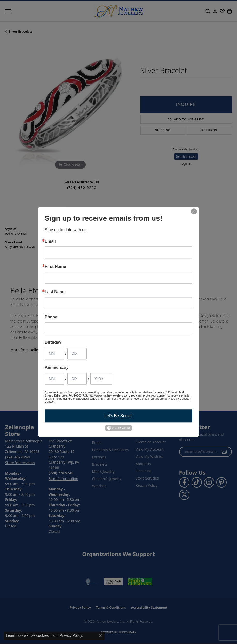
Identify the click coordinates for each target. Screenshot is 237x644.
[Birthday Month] (54, 353)
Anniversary (57, 368)
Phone (51, 317)
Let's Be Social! (119, 416)
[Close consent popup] (100, 636)
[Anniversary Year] (101, 379)
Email (50, 241)
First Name (55, 267)
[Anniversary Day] (77, 379)
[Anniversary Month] (54, 379)
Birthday (53, 342)
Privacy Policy (71, 635)
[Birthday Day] (77, 353)
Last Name (55, 292)
